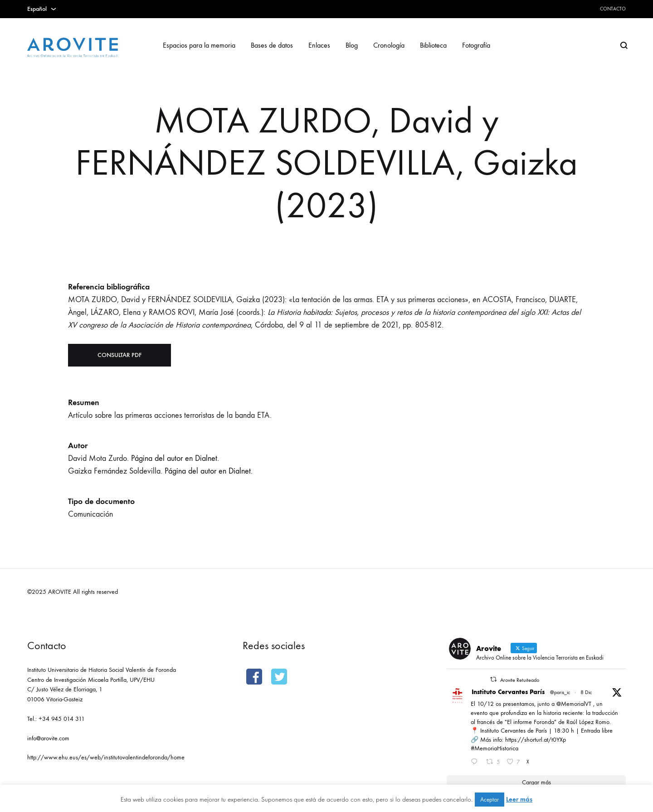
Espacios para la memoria (199, 45)
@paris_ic (560, 692)
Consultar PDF (119, 355)
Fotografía (476, 45)
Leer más (519, 799)
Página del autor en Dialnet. (175, 458)
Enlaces (319, 45)
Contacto (613, 9)
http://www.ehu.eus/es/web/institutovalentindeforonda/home (106, 757)
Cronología (389, 45)
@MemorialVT (574, 704)
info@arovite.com (48, 738)
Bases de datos (272, 45)
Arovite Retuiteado (520, 680)
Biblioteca (433, 45)
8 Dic (586, 692)
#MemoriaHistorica (495, 748)
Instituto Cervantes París (508, 692)
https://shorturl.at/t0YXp (536, 740)
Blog (352, 45)
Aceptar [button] (490, 800)
